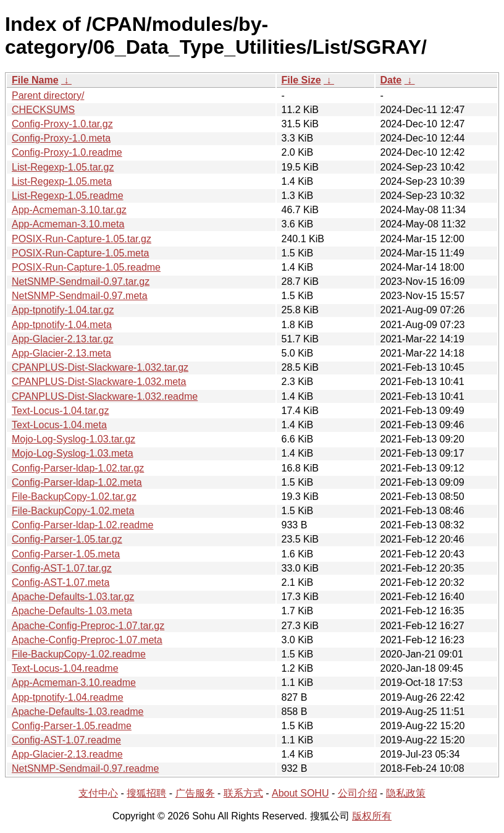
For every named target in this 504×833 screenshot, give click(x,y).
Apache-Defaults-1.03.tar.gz (73, 597)
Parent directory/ (48, 95)
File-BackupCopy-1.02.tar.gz (74, 497)
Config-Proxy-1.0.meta (61, 138)
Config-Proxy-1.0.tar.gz (62, 124)
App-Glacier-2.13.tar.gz (63, 339)
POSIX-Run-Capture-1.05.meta (80, 253)
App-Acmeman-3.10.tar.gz (69, 210)
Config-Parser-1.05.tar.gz (67, 539)
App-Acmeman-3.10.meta (68, 224)
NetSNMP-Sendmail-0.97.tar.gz (81, 281)
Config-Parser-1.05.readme (72, 726)
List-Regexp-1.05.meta (62, 181)
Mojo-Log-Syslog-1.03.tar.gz (73, 439)
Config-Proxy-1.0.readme (67, 152)
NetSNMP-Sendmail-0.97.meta (80, 296)
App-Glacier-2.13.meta (61, 353)
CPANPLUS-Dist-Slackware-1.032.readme (105, 396)
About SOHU (300, 793)
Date (391, 80)
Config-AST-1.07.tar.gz (62, 568)
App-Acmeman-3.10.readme (74, 683)
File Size (301, 80)
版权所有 (372, 816)
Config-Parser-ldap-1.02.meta (77, 482)
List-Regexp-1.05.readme (68, 196)
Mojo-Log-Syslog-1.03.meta (73, 453)
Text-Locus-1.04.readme (65, 668)
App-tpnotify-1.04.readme (68, 697)
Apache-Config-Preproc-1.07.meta (87, 640)
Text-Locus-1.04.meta (59, 425)
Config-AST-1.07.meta (61, 582)
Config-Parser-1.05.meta (66, 554)
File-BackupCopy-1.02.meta (73, 511)
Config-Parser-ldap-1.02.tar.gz (78, 468)
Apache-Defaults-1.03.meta (72, 611)
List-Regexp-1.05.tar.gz (63, 167)
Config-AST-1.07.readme (66, 740)
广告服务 (195, 793)
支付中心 (98, 793)
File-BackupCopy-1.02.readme (79, 654)
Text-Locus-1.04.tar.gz (60, 411)
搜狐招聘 (146, 793)
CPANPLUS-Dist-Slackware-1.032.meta (99, 382)
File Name (35, 80)
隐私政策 (406, 793)
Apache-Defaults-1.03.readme (78, 712)
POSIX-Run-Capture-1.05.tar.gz (82, 239)
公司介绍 (358, 793)
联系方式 (243, 793)
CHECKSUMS (43, 110)
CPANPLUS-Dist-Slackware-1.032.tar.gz (100, 367)
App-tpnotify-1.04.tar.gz (63, 310)
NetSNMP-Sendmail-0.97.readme (85, 768)
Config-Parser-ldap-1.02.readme (82, 525)
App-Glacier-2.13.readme (67, 754)
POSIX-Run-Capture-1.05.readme (86, 267)
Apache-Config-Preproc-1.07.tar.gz (88, 626)
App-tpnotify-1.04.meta (62, 325)
